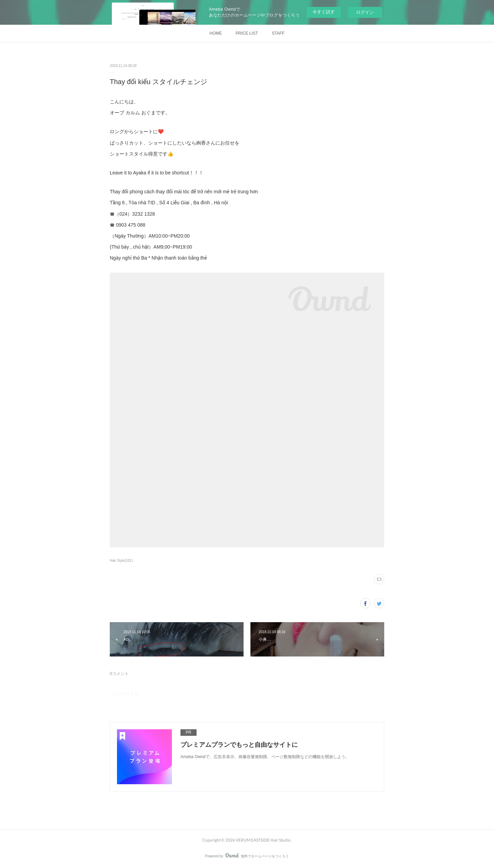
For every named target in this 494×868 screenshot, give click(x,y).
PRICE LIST (247, 33)
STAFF (278, 33)
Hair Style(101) (121, 561)
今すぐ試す (324, 12)
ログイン (365, 12)
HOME (216, 33)
